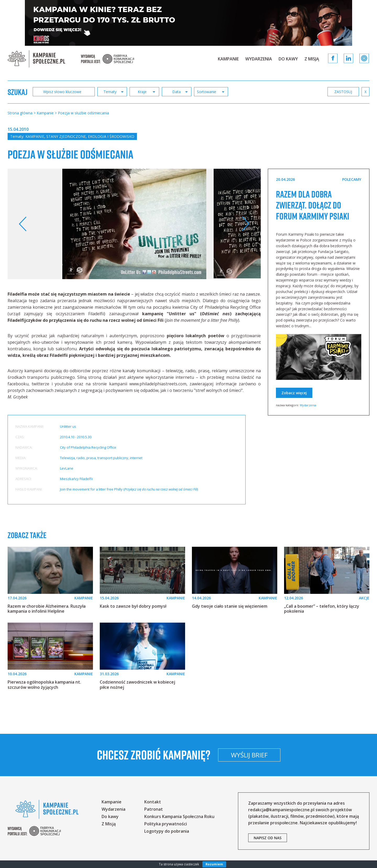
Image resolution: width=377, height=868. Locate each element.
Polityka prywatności (166, 824)
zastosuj (343, 92)
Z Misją (312, 59)
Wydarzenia (259, 59)
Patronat (154, 809)
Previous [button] (23, 224)
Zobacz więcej (294, 404)
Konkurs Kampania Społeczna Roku (179, 816)
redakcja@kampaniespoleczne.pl (281, 810)
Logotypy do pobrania (167, 831)
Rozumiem (214, 864)
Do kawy (288, 59)
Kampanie (228, 59)
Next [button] (245, 224)
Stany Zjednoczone (66, 136)
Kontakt (153, 802)
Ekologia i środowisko (111, 136)
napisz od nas (268, 838)
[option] (134, 224)
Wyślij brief (284, 755)
